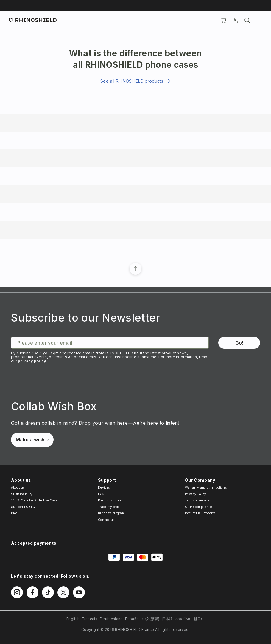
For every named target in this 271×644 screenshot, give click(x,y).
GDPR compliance (198, 507)
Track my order (109, 507)
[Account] (235, 20)
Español (132, 619)
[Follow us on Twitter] (63, 592)
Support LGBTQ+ (24, 507)
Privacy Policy (196, 494)
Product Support (110, 500)
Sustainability (22, 494)
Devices (104, 487)
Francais (90, 619)
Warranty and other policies (206, 487)
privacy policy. (33, 361)
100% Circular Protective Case (34, 500)
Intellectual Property (200, 513)
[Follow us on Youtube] (79, 592)
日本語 (168, 619)
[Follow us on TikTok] (48, 592)
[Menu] (259, 20)
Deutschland (111, 619)
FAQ (101, 494)
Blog (14, 513)
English (73, 619)
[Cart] (223, 20)
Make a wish (32, 440)
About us (18, 487)
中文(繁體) (151, 619)
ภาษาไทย (183, 619)
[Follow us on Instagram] (17, 592)
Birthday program (111, 513)
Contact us (106, 520)
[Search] (247, 20)
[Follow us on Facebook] (32, 592)
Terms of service (197, 500)
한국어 (199, 619)
